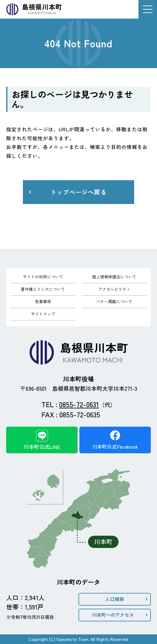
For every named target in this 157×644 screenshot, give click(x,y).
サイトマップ (43, 314)
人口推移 (115, 599)
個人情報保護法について (114, 277)
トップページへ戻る (78, 192)
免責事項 (43, 301)
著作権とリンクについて (43, 289)
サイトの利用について (43, 277)
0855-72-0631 (79, 404)
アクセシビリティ (114, 289)
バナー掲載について (114, 301)
